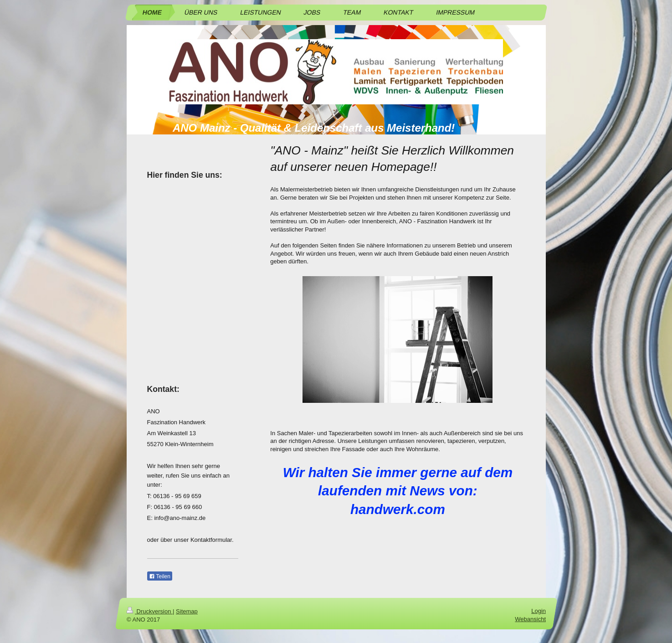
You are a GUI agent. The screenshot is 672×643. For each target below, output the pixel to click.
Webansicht (530, 619)
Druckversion (150, 611)
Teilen (160, 576)
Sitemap (187, 611)
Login (539, 611)
